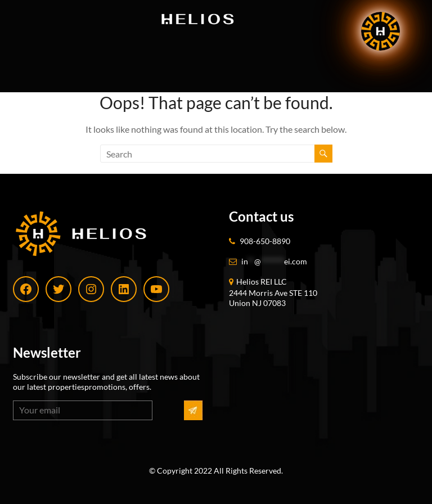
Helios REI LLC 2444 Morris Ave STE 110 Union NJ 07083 (273, 292)
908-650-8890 (265, 241)
